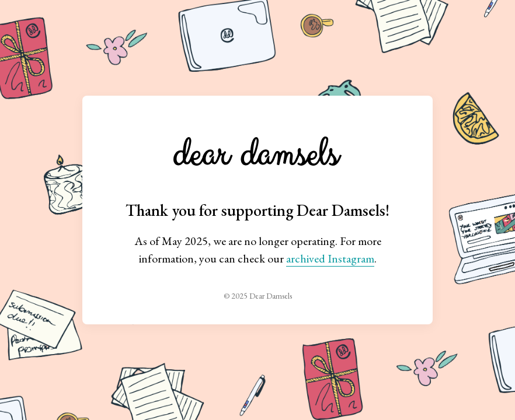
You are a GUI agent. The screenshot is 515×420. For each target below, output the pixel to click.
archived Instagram (330, 258)
